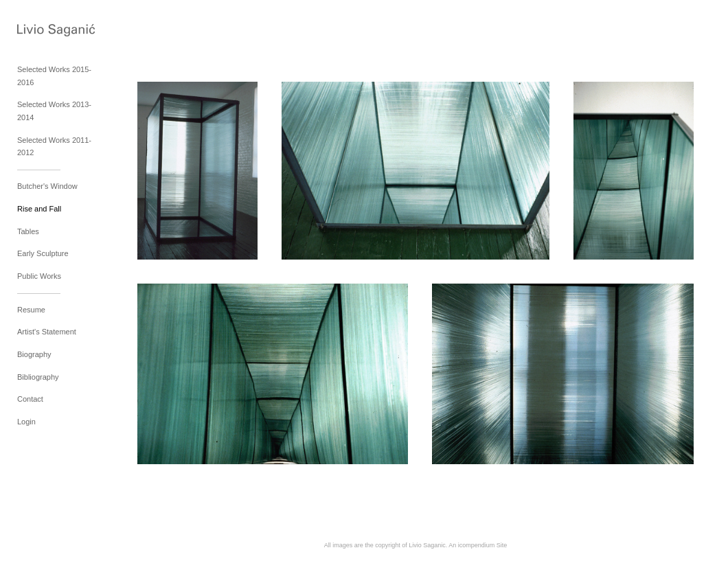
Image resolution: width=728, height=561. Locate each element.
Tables (28, 231)
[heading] (52, 32)
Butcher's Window (47, 186)
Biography (34, 354)
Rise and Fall (39, 209)
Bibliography (38, 377)
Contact (30, 399)
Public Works (39, 276)
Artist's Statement (47, 332)
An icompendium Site (478, 545)
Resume (31, 310)
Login (26, 422)
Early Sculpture (43, 253)
